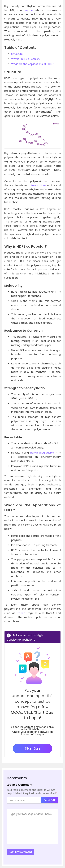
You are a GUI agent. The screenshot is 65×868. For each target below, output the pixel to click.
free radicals (39, 185)
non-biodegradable (42, 453)
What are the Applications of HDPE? (33, 64)
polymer (29, 10)
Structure (17, 54)
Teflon (21, 613)
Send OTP (50, 800)
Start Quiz (32, 748)
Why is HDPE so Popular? (26, 59)
